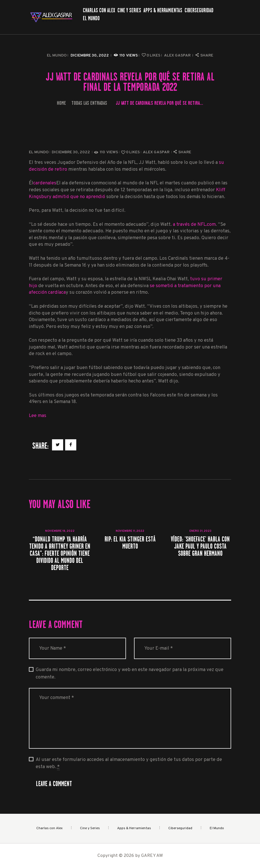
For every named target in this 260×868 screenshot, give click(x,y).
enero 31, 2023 (200, 531)
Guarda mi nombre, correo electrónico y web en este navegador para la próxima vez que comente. (130, 673)
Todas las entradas (89, 103)
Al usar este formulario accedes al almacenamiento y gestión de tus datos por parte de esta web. (129, 763)
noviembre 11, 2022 (130, 531)
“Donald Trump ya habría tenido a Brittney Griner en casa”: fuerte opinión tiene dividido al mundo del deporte (60, 553)
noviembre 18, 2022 (60, 531)
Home (61, 103)
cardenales (45, 183)
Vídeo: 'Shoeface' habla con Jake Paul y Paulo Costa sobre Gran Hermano (200, 546)
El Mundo (57, 56)
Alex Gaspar (178, 56)
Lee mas (38, 416)
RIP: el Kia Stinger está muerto (130, 543)
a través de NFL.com (194, 224)
